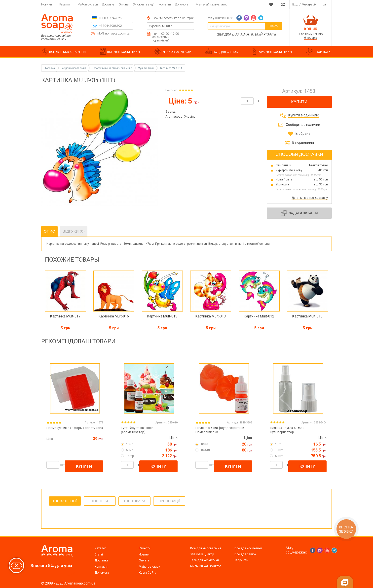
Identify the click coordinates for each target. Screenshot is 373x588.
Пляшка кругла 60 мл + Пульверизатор (287, 430)
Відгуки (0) (74, 231)
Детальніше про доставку (310, 198)
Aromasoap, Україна (180, 117)
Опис (49, 231)
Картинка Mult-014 (171, 68)
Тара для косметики (205, 560)
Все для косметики (248, 548)
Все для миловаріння (206, 548)
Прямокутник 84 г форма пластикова (75, 428)
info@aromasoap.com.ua (113, 34)
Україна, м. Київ (161, 26)
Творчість (241, 560)
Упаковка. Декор (202, 554)
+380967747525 (110, 18)
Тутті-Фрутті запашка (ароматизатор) (137, 430)
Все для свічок (245, 554)
